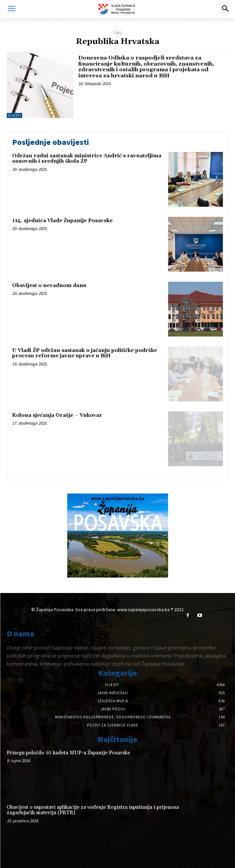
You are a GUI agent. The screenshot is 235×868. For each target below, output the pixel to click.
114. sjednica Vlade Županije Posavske (62, 221)
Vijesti (14, 115)
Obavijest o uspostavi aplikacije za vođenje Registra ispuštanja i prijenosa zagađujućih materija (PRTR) (93, 810)
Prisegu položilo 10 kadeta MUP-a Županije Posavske (68, 753)
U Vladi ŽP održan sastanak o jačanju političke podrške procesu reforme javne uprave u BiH (85, 353)
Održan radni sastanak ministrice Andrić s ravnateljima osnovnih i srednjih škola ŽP (87, 159)
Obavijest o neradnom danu (49, 286)
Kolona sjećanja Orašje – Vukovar (57, 415)
